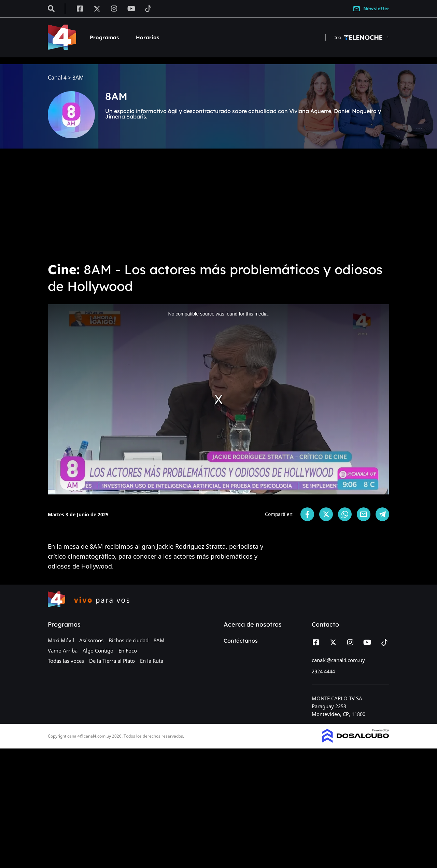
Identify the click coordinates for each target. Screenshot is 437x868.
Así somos (91, 640)
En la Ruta (152, 661)
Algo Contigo (98, 650)
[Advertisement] (218, 205)
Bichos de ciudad (129, 640)
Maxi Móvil (61, 640)
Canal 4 (57, 78)
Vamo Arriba (63, 650)
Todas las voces (66, 661)
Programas (104, 37)
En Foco (128, 650)
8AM (159, 640)
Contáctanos (241, 641)
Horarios (147, 37)
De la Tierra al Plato (112, 661)
